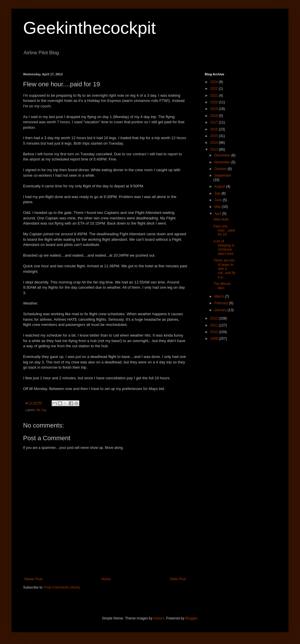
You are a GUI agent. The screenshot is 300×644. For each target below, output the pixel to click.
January (221, 310)
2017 (215, 122)
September (223, 176)
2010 (215, 332)
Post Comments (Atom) (62, 587)
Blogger (191, 618)
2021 (215, 96)
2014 (215, 143)
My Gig (41, 410)
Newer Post (33, 579)
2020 (215, 102)
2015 (215, 136)
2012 (215, 318)
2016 (215, 129)
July (218, 193)
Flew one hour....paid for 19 (224, 230)
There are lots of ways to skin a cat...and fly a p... (224, 269)
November (223, 162)
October (221, 169)
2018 (215, 116)
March (220, 296)
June (219, 200)
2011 (215, 325)
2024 (215, 82)
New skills (221, 219)
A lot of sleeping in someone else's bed (224, 248)
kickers (159, 618)
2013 (215, 150)
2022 (215, 89)
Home (106, 579)
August (220, 186)
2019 (215, 109)
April (218, 214)
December (223, 155)
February (222, 303)
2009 (215, 339)
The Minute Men (222, 286)
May (218, 207)
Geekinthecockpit (89, 28)
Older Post (178, 579)
